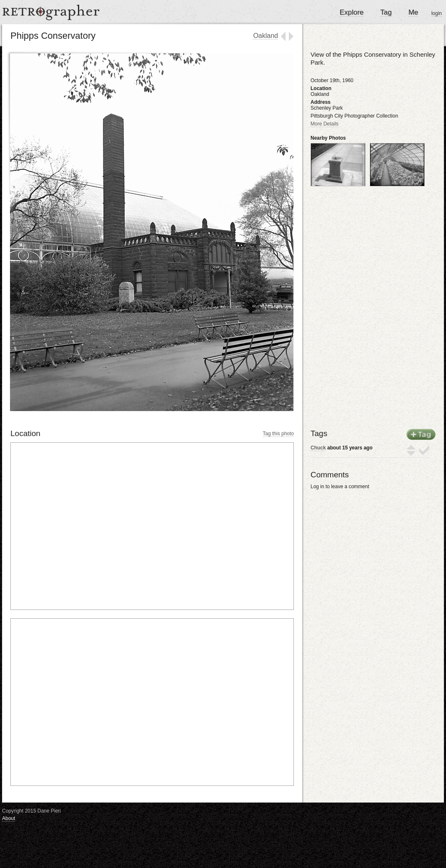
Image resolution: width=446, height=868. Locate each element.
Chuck (318, 448)
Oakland (266, 36)
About (9, 818)
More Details (324, 124)
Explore (352, 12)
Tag (386, 12)
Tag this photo (278, 434)
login (437, 13)
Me (413, 12)
